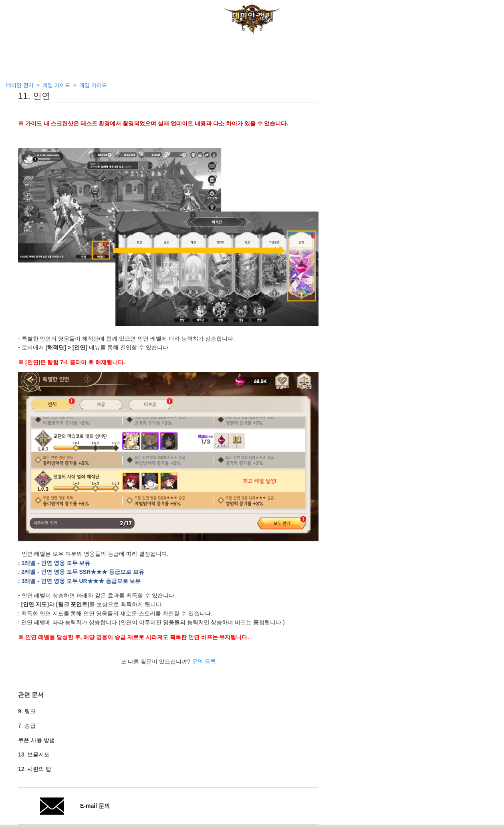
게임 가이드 (56, 85)
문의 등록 (204, 662)
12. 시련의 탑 (35, 769)
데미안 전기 (20, 85)
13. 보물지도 (34, 754)
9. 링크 (27, 711)
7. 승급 (27, 726)
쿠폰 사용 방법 (36, 740)
